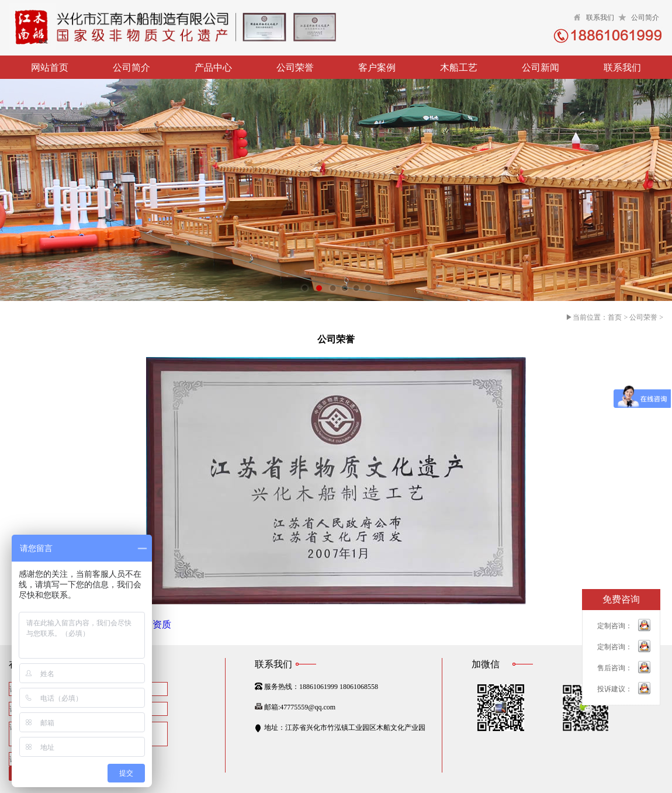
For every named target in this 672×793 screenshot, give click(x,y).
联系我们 (600, 18)
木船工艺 (459, 67)
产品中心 (213, 67)
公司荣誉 (295, 67)
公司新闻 (541, 67)
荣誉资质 (153, 624)
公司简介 (645, 18)
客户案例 (377, 67)
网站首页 (50, 67)
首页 (615, 317)
